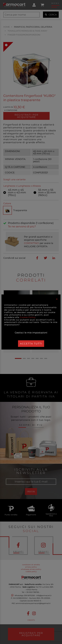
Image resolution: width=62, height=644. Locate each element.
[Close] (57, 299)
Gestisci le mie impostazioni (31, 333)
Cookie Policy (28, 317)
